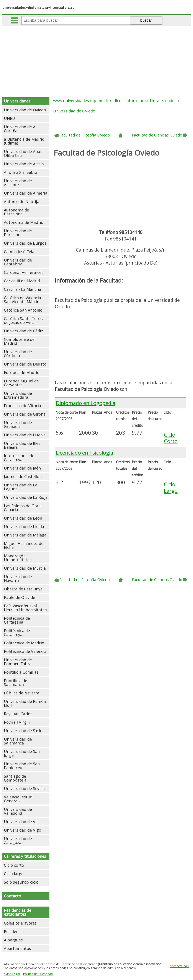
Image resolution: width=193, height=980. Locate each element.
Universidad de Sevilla (24, 788)
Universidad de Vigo (23, 830)
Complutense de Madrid (19, 341)
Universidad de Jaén (22, 468)
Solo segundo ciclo (21, 882)
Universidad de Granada (18, 424)
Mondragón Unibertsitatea (18, 558)
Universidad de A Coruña (20, 129)
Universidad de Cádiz (23, 331)
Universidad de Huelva (25, 435)
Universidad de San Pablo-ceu (22, 766)
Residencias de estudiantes (18, 912)
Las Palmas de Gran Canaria (22, 508)
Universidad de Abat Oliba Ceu (23, 153)
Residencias (15, 931)
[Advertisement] (97, 59)
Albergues (13, 940)
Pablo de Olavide (20, 597)
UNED (9, 118)
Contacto (12, 896)
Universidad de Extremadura (18, 395)
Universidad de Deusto (25, 364)
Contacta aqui (180, 966)
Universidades (17, 101)
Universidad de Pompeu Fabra (18, 662)
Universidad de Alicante (18, 183)
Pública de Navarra (22, 693)
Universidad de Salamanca (18, 741)
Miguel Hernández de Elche (24, 545)
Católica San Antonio (23, 310)
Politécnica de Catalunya (17, 632)
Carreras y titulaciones (25, 856)
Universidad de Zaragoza (18, 840)
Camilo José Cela (19, 252)
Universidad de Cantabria (18, 262)
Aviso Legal (12, 974)
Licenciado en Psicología (85, 453)
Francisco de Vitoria (22, 406)
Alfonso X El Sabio (20, 172)
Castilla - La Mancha (22, 289)
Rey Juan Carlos (18, 714)
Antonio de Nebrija (22, 202)
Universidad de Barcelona (18, 233)
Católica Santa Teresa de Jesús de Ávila (24, 320)
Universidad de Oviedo (25, 110)
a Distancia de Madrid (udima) (24, 141)
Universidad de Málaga (25, 535)
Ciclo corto (14, 865)
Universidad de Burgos (25, 243)
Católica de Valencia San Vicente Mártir (22, 300)
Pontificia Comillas (21, 672)
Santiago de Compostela (15, 778)
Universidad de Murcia (25, 568)
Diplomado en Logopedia (86, 403)
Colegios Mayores (20, 923)
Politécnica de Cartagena (17, 620)
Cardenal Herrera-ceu (24, 272)
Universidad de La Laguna (21, 487)
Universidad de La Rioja (26, 497)
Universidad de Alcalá (24, 164)
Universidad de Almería (26, 193)
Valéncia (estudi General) (19, 799)
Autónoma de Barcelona (16, 212)
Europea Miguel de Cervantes (21, 383)
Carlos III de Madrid (22, 281)
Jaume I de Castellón (23, 476)
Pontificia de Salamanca (16, 683)
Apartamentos (17, 948)
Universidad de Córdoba (18, 354)
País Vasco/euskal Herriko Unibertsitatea (25, 608)
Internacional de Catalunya (19, 458)
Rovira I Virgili (17, 722)
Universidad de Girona (25, 414)
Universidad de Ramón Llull (25, 703)
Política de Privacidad (38, 974)
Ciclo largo (14, 874)
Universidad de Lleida (24, 527)
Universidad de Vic (21, 822)
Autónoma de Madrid (24, 222)
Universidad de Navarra (18, 579)
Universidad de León (23, 518)
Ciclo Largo (171, 487)
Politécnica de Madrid (24, 643)
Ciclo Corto (171, 438)
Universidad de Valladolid (18, 811)
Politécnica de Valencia (25, 651)
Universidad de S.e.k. (23, 731)
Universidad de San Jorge (22, 753)
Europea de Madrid (22, 372)
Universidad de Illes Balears (22, 445)
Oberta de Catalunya (23, 589)
